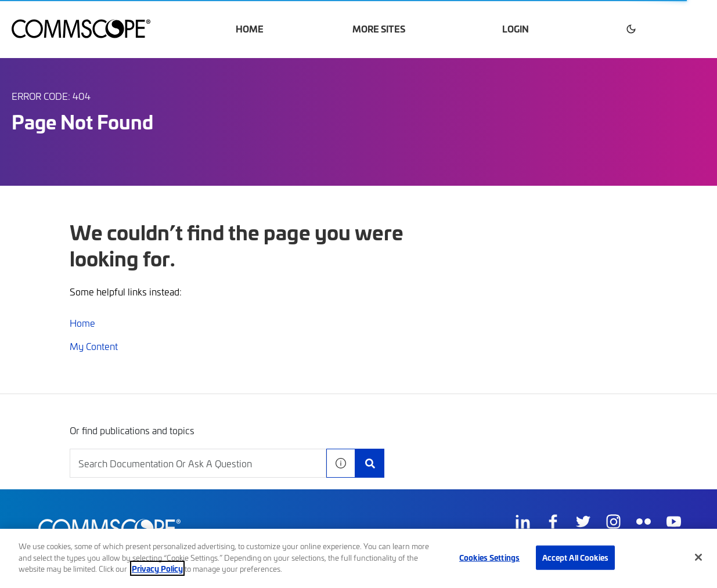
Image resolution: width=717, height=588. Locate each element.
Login (516, 29)
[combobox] (198, 463)
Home (250, 29)
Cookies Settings (489, 557)
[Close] (698, 557)
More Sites (379, 29)
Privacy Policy (157, 568)
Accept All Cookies (575, 557)
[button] (631, 29)
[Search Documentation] (370, 463)
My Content (94, 346)
